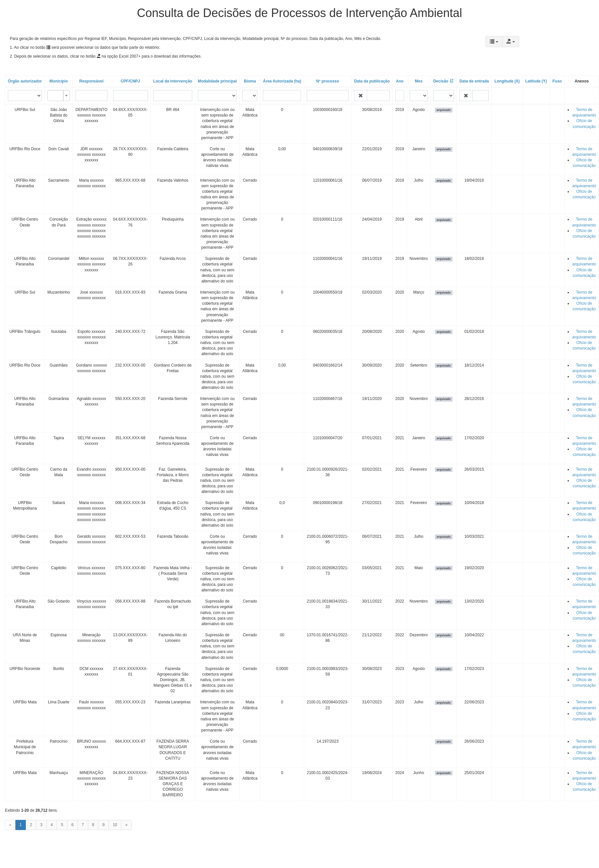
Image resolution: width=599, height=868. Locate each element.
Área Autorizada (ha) (282, 81)
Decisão (441, 81)
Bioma (250, 81)
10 (115, 825)
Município (59, 81)
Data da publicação (372, 81)
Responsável (92, 81)
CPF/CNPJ (130, 81)
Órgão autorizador (25, 81)
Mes (419, 81)
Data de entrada (474, 81)
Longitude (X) (507, 81)
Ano (400, 81)
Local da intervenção (173, 81)
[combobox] (59, 96)
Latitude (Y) (536, 81)
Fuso (557, 81)
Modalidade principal (217, 81)
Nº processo (328, 81)
